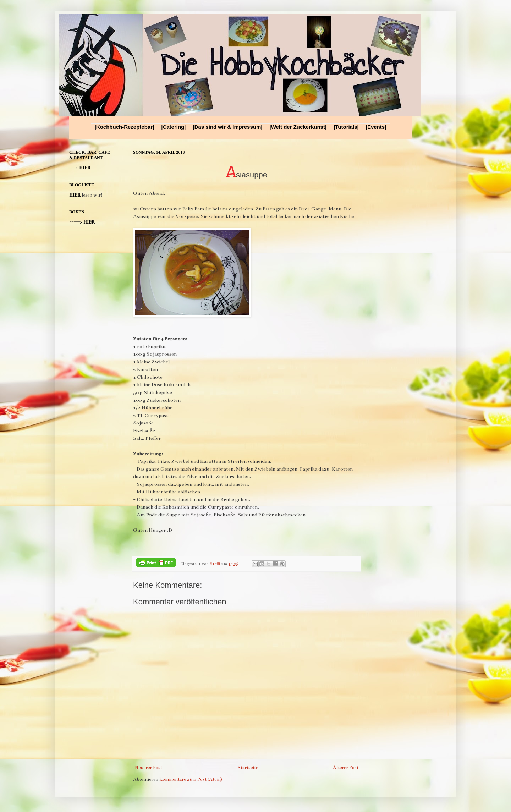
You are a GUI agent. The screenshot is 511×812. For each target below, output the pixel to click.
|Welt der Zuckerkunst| (298, 127)
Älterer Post (346, 768)
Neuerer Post (149, 768)
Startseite (248, 768)
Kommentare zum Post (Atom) (191, 779)
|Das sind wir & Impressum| (227, 127)
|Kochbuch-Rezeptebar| (125, 127)
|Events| (376, 127)
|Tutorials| (346, 127)
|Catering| (173, 127)
